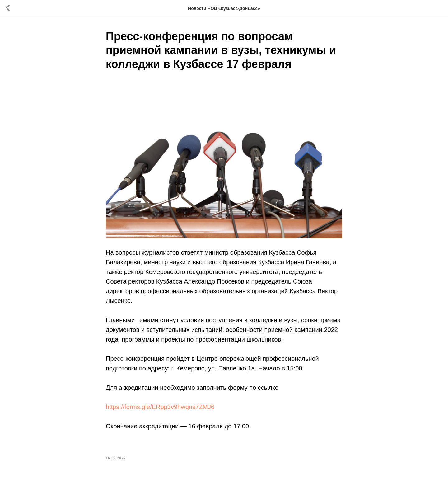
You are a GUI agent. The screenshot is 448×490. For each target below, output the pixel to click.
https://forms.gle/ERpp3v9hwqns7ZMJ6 (160, 407)
